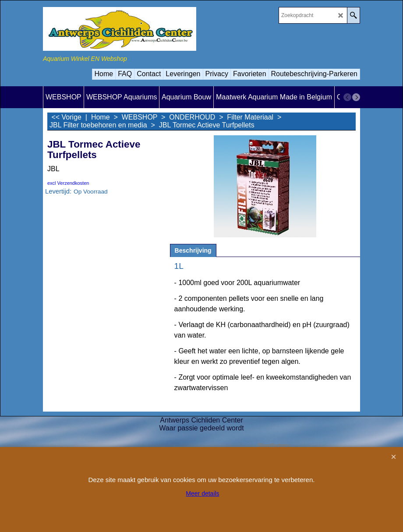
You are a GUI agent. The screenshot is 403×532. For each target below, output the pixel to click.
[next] (356, 97)
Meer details (202, 493)
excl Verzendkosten (68, 183)
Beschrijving (193, 250)
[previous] (347, 97)
